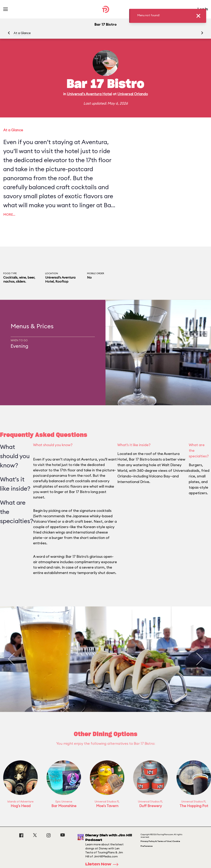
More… (9, 214)
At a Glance (22, 33)
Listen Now (103, 864)
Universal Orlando (133, 94)
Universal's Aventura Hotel (89, 94)
